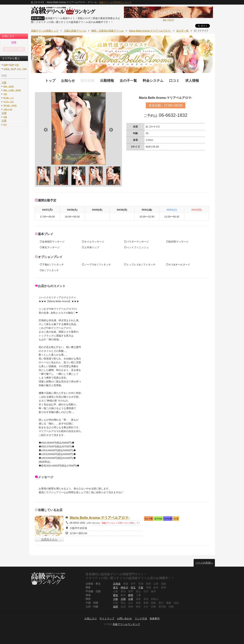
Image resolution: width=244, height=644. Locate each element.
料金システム (153, 81)
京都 (4, 113)
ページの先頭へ (204, 563)
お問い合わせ (124, 618)
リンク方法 (141, 618)
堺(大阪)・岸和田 (10, 105)
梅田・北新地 (9, 86)
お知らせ (68, 81)
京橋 (5, 94)
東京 (115, 588)
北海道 (117, 584)
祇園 (5, 117)
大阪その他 (8, 109)
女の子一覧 (128, 81)
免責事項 (155, 618)
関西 (11, 65)
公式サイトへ (49, 539)
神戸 (5, 125)
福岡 (115, 607)
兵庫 (4, 121)
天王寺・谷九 (9, 102)
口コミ (174, 81)
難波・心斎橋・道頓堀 (12, 90)
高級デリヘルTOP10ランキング (115, 2)
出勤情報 (107, 81)
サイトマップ (107, 618)
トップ (50, 81)
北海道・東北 (9, 69)
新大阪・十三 (9, 98)
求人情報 (192, 81)
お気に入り (91, 618)
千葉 (141, 588)
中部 (17, 65)
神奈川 (124, 588)
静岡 (131, 595)
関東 (5, 65)
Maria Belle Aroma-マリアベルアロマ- (100, 518)
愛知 (115, 595)
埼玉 (133, 588)
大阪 (4, 82)
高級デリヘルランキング (126, 624)
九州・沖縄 (22, 69)
